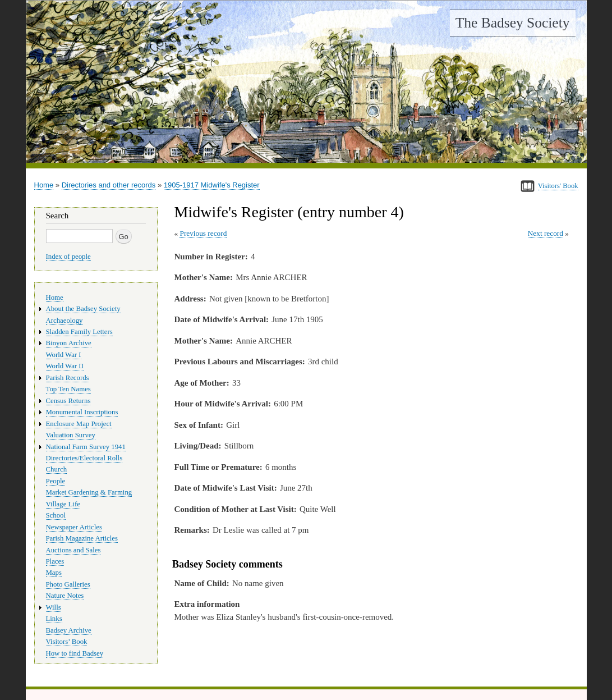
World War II (65, 366)
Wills (54, 607)
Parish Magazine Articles (82, 538)
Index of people (68, 257)
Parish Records (68, 378)
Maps (54, 573)
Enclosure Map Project (79, 424)
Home (44, 185)
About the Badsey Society (83, 309)
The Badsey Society (513, 23)
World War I (64, 355)
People (56, 481)
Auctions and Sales (73, 550)
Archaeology (65, 321)
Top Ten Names (68, 389)
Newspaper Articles (74, 527)
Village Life (63, 504)
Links (54, 619)
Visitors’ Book (67, 642)
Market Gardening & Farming (89, 492)
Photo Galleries (68, 584)
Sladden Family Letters (79, 332)
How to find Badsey (75, 653)
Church (57, 469)
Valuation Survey (71, 435)
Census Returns (68, 401)
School (56, 515)
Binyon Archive (69, 343)
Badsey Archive (69, 630)
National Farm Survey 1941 (86, 447)
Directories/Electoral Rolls (84, 458)
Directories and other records (109, 185)
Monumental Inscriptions (82, 412)
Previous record (203, 233)
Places (55, 561)
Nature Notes (65, 596)
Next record (546, 233)
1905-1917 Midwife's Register (212, 185)
